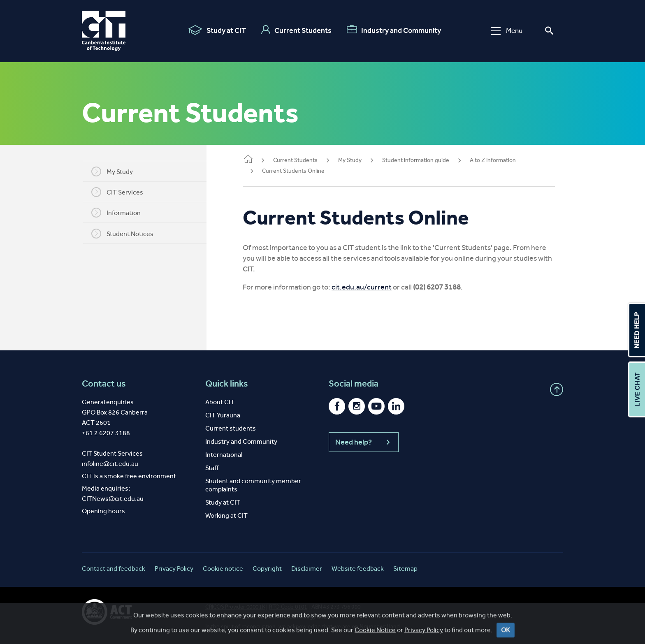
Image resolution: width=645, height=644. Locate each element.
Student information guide (426, 160)
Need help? (364, 442)
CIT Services (122, 192)
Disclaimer (307, 569)
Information (121, 213)
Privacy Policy (174, 569)
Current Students (296, 30)
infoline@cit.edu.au (110, 464)
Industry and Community (394, 30)
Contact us (104, 384)
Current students (231, 428)
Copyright (267, 569)
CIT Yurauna (223, 415)
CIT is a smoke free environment (129, 476)
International (224, 455)
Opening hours (103, 511)
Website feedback (358, 569)
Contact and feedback (114, 569)
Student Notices (127, 234)
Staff (212, 468)
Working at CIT (226, 515)
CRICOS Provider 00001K (235, 607)
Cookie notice (223, 569)
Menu (507, 31)
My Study (117, 171)
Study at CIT (217, 30)
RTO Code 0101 (288, 607)
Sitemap (405, 569)
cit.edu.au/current (371, 287)
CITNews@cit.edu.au (113, 499)
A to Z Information (503, 160)
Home (258, 160)
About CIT (220, 402)
